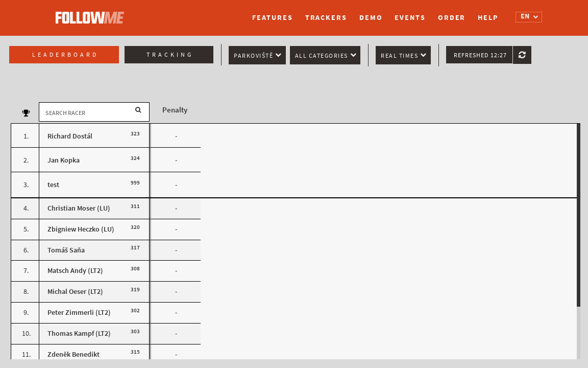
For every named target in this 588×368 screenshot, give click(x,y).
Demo (371, 18)
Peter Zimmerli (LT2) (79, 313)
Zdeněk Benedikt (73, 354)
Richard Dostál (70, 136)
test (53, 185)
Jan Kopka (64, 160)
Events (410, 18)
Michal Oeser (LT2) (75, 292)
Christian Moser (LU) (79, 208)
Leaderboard (65, 55)
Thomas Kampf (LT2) (79, 333)
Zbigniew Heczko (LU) (81, 229)
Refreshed (480, 55)
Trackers (326, 18)
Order (452, 18)
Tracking (170, 55)
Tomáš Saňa (66, 250)
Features (272, 18)
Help (488, 18)
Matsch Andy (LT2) (75, 271)
